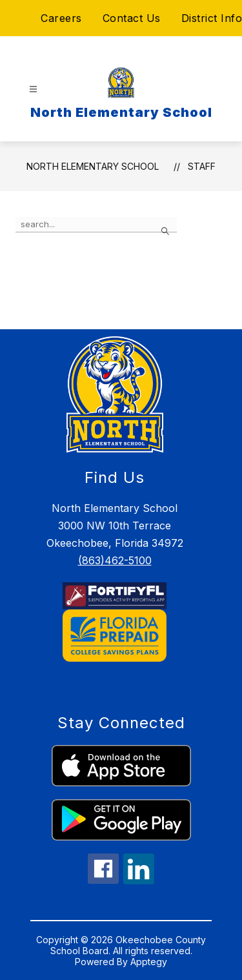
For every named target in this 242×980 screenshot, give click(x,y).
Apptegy (149, 962)
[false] (96, 225)
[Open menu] (33, 89)
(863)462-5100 (115, 560)
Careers (61, 18)
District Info (212, 18)
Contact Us (132, 18)
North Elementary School (93, 166)
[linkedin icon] (139, 881)
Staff (202, 166)
